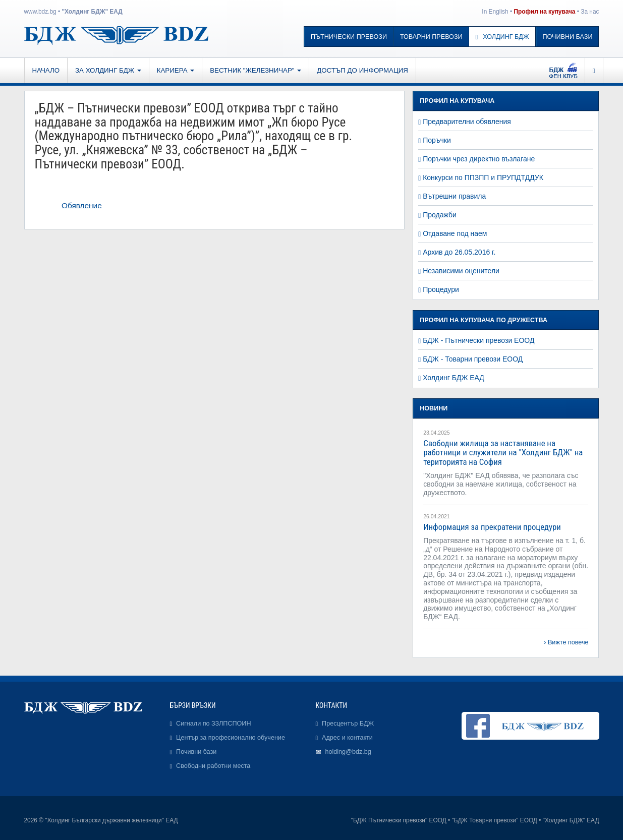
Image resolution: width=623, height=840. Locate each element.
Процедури (441, 289)
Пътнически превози (349, 37)
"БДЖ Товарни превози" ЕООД (495, 820)
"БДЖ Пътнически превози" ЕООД (399, 820)
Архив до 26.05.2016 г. (459, 252)
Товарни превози (431, 37)
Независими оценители (461, 271)
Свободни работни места (213, 766)
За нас (590, 12)
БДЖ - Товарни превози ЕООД (473, 359)
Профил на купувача (544, 12)
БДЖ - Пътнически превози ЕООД (478, 340)
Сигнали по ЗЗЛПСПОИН (213, 724)
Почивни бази (568, 37)
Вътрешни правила (454, 196)
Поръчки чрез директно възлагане (479, 159)
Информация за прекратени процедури (492, 527)
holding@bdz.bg (348, 752)
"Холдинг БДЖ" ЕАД (92, 12)
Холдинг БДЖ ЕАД (454, 378)
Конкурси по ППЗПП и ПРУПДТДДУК (483, 177)
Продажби (440, 215)
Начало (46, 70)
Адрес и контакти (347, 738)
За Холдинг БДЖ (108, 70)
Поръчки (437, 140)
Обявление (82, 205)
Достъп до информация (362, 70)
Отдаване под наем (455, 233)
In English (495, 12)
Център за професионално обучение (231, 738)
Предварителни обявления (467, 122)
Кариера (176, 70)
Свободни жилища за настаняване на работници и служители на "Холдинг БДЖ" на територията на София (503, 453)
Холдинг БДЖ (502, 37)
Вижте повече (568, 642)
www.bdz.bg (40, 12)
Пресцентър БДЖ (348, 724)
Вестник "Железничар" (256, 70)
